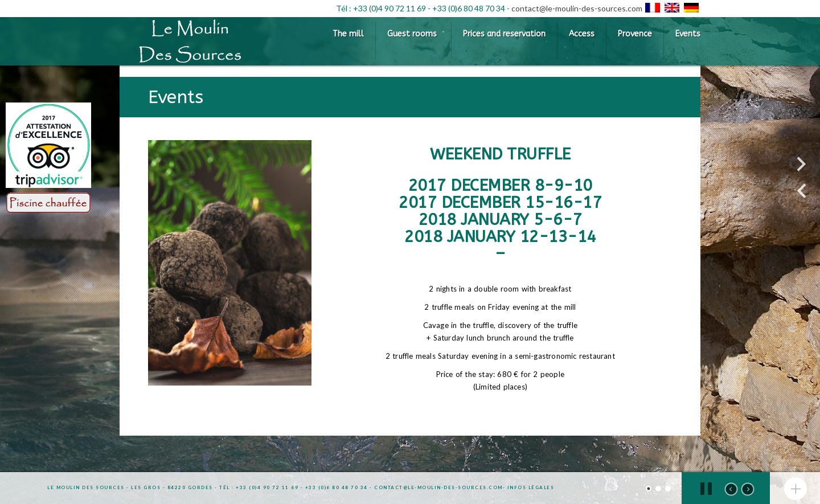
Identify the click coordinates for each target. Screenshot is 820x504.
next (748, 489)
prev (731, 489)
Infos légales (531, 487)
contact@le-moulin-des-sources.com (577, 8)
